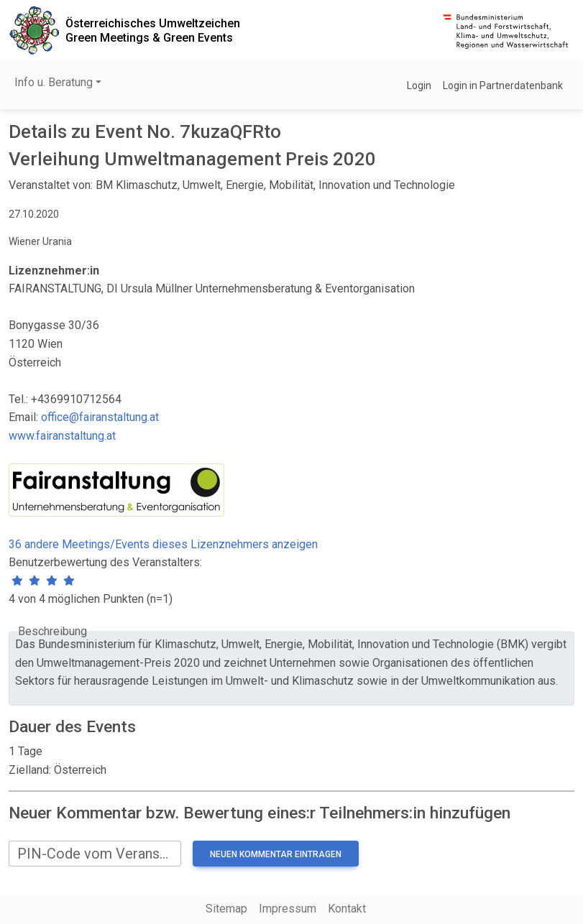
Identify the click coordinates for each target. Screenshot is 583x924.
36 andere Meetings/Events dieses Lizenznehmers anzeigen (163, 544)
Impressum (288, 909)
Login (419, 86)
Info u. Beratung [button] (54, 82)
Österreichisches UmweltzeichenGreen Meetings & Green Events (153, 30)
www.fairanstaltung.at (62, 436)
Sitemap (226, 909)
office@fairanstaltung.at (100, 417)
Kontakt (347, 909)
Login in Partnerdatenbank (503, 86)
